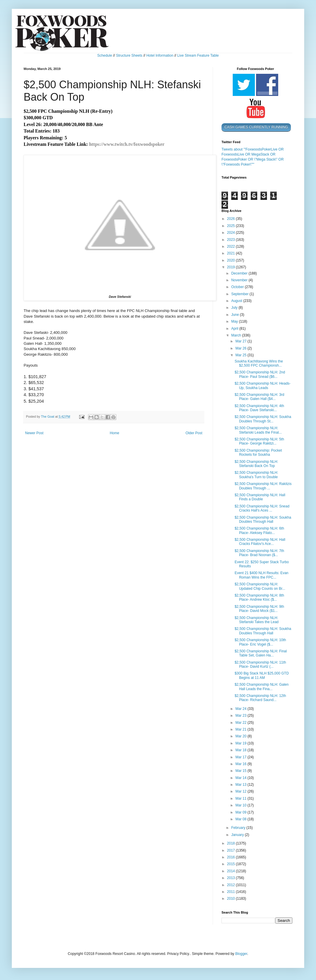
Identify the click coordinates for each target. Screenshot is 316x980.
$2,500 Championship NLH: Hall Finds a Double (260, 497)
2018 (232, 843)
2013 (232, 878)
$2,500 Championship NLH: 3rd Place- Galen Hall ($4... (259, 397)
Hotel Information (160, 55)
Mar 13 (241, 785)
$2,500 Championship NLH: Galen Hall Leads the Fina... (262, 687)
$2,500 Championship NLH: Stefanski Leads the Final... (258, 430)
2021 (232, 253)
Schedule (105, 55)
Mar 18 (241, 750)
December (240, 273)
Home (115, 433)
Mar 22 (241, 723)
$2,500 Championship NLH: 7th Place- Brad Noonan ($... (259, 553)
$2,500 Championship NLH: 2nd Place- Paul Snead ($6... (260, 374)
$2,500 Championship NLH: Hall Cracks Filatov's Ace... (260, 542)
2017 (232, 850)
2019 (232, 267)
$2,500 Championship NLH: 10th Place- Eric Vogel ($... (260, 642)
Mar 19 (241, 743)
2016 (232, 857)
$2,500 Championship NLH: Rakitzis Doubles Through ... (263, 486)
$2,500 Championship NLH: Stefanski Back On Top (256, 464)
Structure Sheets (129, 55)
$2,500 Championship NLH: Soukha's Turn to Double (256, 475)
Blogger (241, 954)
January (238, 835)
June (236, 315)
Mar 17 (241, 757)
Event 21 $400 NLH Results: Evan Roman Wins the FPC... (261, 575)
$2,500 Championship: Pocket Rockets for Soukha (258, 453)
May (235, 321)
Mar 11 (241, 798)
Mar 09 (241, 812)
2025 (232, 226)
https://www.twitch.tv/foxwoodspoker (127, 144)
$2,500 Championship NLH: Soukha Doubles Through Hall (263, 520)
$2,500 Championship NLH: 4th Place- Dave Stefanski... (259, 408)
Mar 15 (241, 771)
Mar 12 (241, 791)
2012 (232, 885)
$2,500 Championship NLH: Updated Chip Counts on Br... (260, 586)
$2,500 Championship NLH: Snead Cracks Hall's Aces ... (262, 508)
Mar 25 (241, 355)
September (240, 294)
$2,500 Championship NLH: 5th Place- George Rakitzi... (259, 441)
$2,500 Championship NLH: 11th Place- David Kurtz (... (260, 664)
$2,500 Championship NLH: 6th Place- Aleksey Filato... (259, 530)
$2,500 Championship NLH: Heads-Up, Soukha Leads (262, 386)
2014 (232, 871)
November (240, 280)
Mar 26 (241, 348)
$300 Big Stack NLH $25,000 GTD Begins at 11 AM (262, 675)
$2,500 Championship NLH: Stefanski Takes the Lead (256, 620)
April (235, 329)
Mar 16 (241, 764)
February (239, 828)
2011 (232, 892)
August (237, 301)
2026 (232, 219)
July (235, 308)
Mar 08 (241, 819)
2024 (232, 233)
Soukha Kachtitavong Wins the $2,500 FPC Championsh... (259, 363)
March (237, 335)
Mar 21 (241, 729)
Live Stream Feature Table (198, 55)
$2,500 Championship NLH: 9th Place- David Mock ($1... (259, 609)
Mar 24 (241, 709)
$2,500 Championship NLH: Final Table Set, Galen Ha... (261, 653)
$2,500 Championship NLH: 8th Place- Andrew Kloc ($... (259, 597)
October (238, 287)
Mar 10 (241, 805)
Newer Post (34, 433)
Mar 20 (241, 736)
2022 (232, 246)
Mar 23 (241, 716)
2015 (232, 864)
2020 (232, 260)
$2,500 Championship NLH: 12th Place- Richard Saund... (260, 698)
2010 (232, 899)
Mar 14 (241, 778)
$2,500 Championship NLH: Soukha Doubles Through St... (263, 419)
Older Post (194, 433)
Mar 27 (241, 341)
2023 (232, 240)
